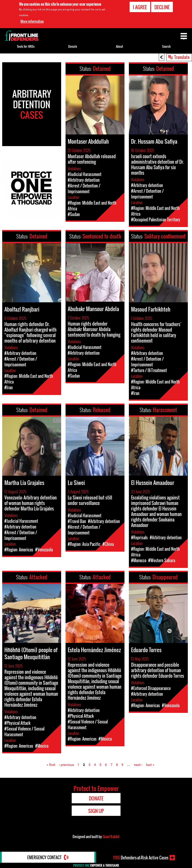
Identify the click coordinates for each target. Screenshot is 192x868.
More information (32, 21)
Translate (182, 57)
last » (150, 765)
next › (138, 765)
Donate (73, 46)
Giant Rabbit (111, 837)
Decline (162, 7)
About (120, 46)
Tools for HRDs (26, 46)
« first (51, 765)
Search (166, 46)
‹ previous (66, 765)
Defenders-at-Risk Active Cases (141, 858)
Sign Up (96, 811)
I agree (140, 7)
